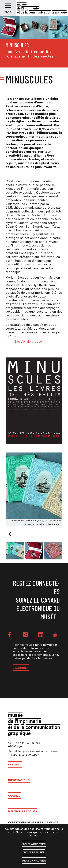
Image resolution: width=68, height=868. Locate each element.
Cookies (14, 796)
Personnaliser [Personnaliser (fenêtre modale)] (34, 861)
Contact (15, 764)
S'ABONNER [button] (21, 668)
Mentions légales (23, 811)
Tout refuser (34, 852)
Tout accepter (34, 844)
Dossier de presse (28, 341)
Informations (19, 780)
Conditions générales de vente (33, 822)
